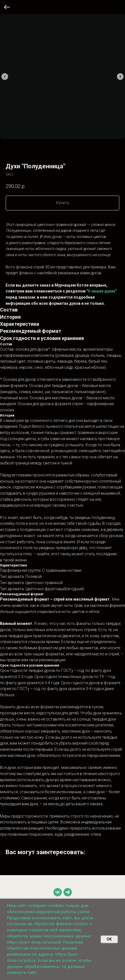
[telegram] (68, 892)
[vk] (58, 892)
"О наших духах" (102, 291)
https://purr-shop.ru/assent (34, 942)
